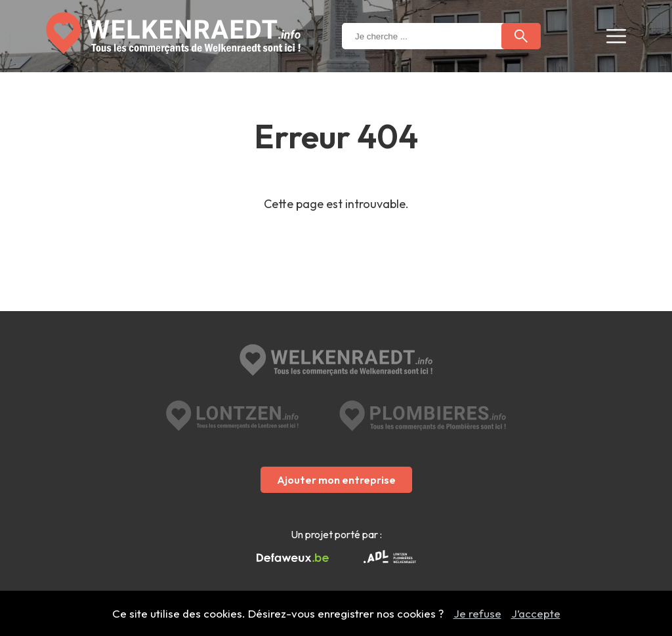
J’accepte (536, 613)
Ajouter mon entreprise (336, 480)
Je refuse (477, 613)
